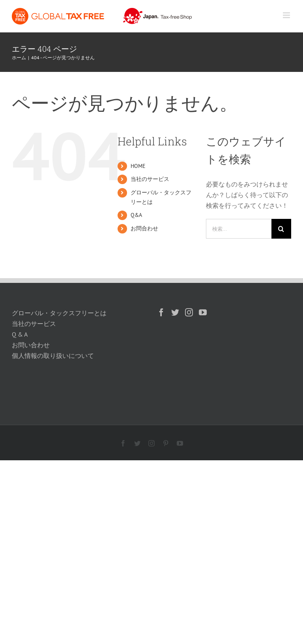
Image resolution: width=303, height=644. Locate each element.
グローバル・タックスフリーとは (59, 313)
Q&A (136, 215)
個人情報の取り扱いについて (53, 356)
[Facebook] (161, 313)
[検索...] (239, 229)
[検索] (281, 229)
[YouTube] (203, 313)
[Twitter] (175, 313)
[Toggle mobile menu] (287, 15)
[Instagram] (189, 313)
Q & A (20, 334)
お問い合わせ (31, 345)
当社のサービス (150, 179)
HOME (138, 166)
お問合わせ (144, 228)
